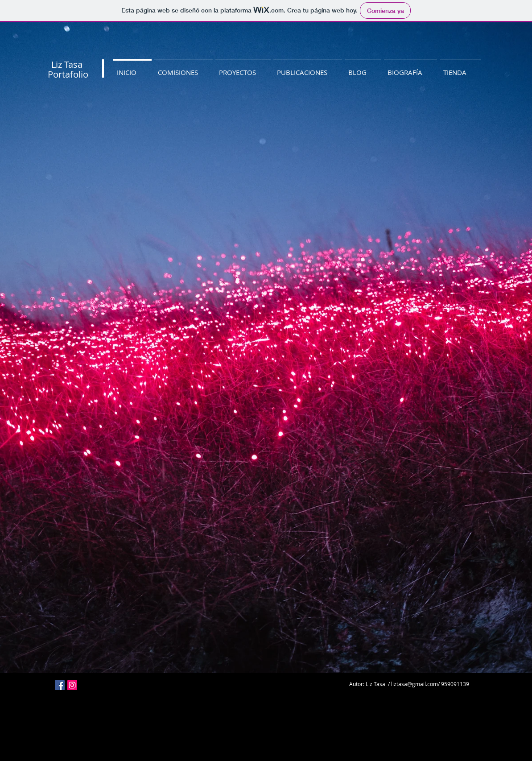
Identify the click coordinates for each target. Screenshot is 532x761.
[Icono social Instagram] (72, 685)
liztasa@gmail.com (414, 684)
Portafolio (68, 74)
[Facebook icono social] (60, 685)
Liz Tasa (67, 64)
